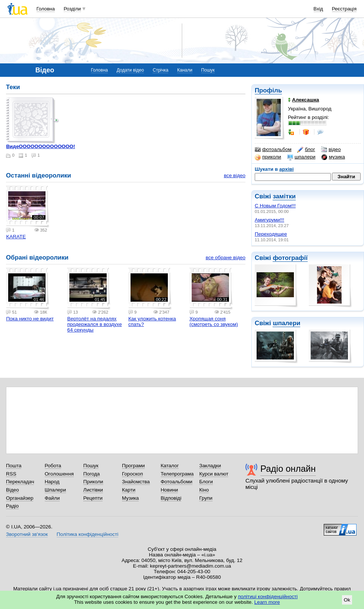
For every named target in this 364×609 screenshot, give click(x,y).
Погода (91, 474)
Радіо (12, 506)
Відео (12, 490)
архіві (287, 169)
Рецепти (93, 498)
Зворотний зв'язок (27, 534)
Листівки (93, 490)
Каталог (170, 466)
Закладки (210, 466)
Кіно (204, 490)
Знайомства (136, 482)
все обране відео (225, 258)
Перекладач (20, 482)
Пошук (208, 70)
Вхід (318, 9)
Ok (347, 600)
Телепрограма (177, 474)
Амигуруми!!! (269, 220)
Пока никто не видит (30, 319)
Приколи (93, 482)
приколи (268, 157)
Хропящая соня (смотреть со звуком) (214, 321)
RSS (11, 474)
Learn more (267, 602)
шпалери (301, 157)
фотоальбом (273, 150)
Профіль (268, 90)
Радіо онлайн (288, 469)
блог (306, 150)
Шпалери (55, 490)
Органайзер (20, 498)
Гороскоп (132, 474)
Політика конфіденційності (87, 534)
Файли (52, 498)
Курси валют (214, 474)
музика (333, 157)
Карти (129, 490)
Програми (133, 466)
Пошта (14, 466)
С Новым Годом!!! (275, 206)
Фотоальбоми (177, 482)
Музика (130, 498)
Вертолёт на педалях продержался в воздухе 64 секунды (94, 324)
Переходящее (271, 234)
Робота (53, 466)
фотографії (290, 258)
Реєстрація (344, 9)
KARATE (16, 237)
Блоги (206, 482)
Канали (185, 70)
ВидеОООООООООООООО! (40, 146)
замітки (284, 196)
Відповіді (171, 498)
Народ (52, 482)
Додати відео (130, 70)
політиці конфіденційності (268, 597)
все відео (235, 175)
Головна (46, 9)
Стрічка (160, 70)
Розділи (72, 9)
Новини (170, 490)
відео (331, 150)
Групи (206, 498)
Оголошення (59, 474)
